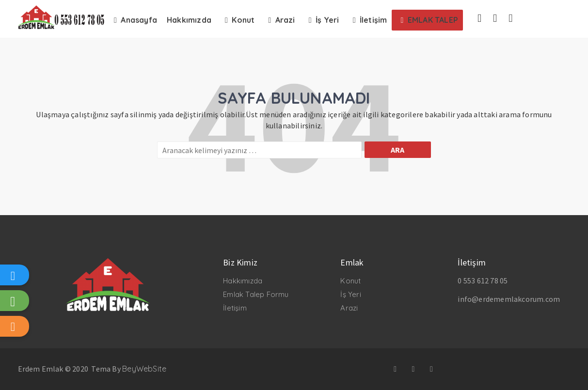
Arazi (349, 308)
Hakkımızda (243, 281)
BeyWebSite (144, 369)
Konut (350, 281)
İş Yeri (350, 294)
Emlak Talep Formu (256, 294)
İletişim (235, 308)
